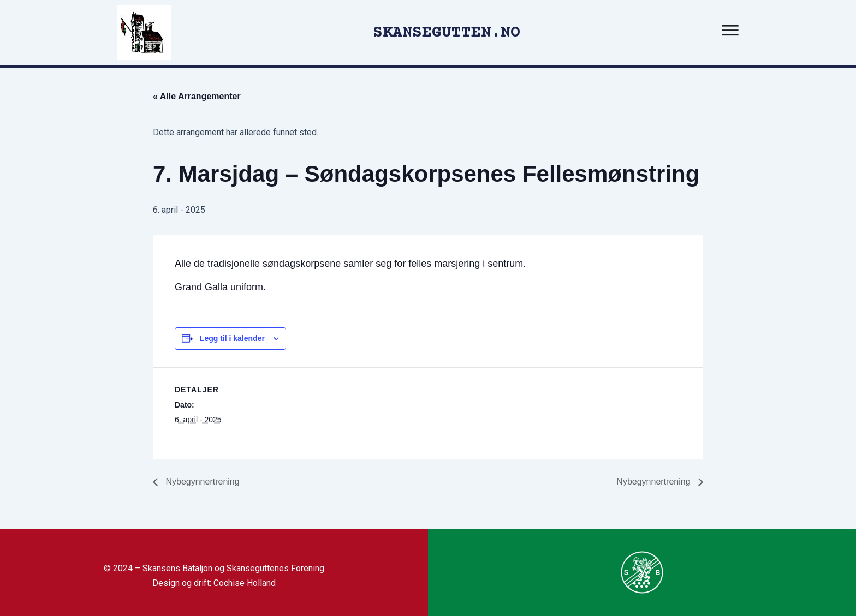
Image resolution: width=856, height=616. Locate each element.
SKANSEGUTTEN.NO (447, 33)
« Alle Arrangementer (197, 96)
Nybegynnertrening (201, 482)
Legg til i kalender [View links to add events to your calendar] (232, 338)
